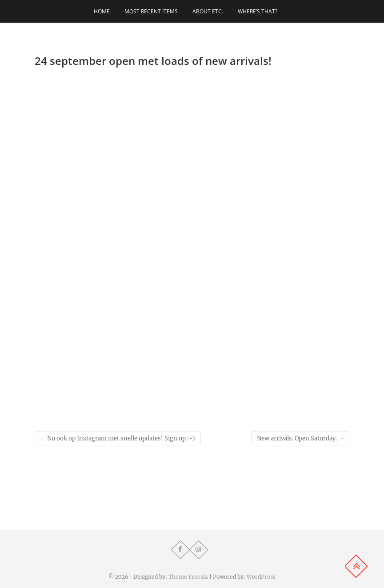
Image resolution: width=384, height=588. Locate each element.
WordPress (261, 577)
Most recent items (151, 11)
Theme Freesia (188, 577)
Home (102, 11)
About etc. (208, 11)
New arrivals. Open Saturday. (300, 438)
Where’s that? (258, 11)
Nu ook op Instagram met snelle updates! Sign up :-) (118, 438)
